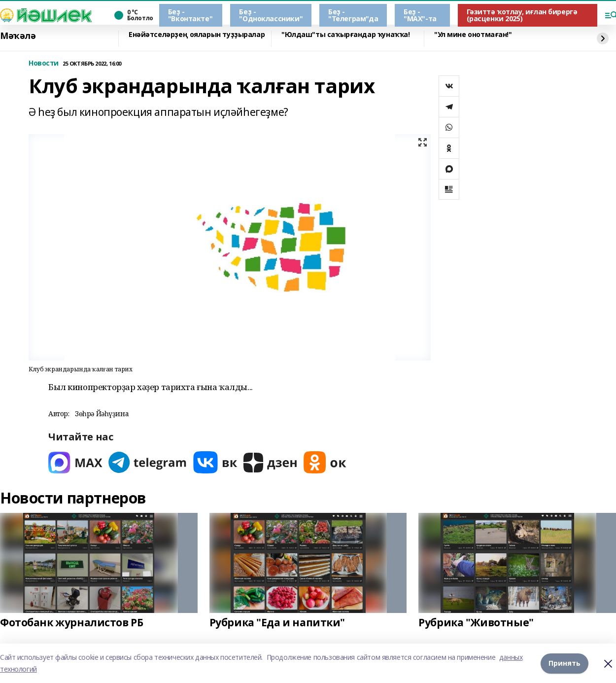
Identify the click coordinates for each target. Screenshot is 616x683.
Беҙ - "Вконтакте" (190, 15)
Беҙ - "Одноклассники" (271, 15)
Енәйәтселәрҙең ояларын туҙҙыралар (197, 35)
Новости (44, 63)
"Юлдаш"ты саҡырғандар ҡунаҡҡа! (345, 35)
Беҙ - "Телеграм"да (353, 15)
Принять (565, 663)
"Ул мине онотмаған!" (473, 35)
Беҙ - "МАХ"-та (420, 15)
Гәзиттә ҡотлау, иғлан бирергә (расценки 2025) (522, 15)
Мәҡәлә (18, 36)
